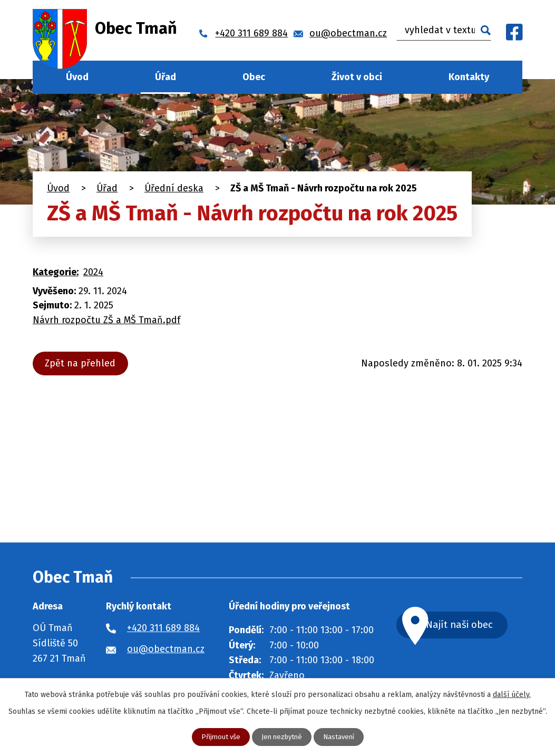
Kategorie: (56, 272)
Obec (254, 77)
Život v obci (357, 77)
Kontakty (469, 77)
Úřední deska (174, 188)
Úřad (165, 77)
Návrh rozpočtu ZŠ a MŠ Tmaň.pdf (106, 320)
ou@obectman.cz (166, 649)
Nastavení (342, 737)
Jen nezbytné (282, 737)
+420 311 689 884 (163, 628)
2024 (93, 272)
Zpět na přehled (82, 363)
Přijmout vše (218, 737)
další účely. (512, 694)
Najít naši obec (472, 626)
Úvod (77, 77)
